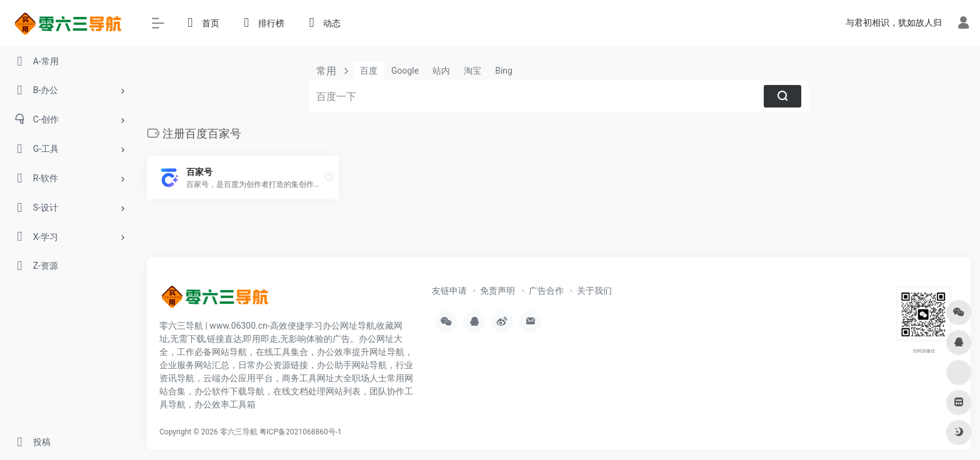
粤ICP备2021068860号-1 (301, 432)
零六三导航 (239, 432)
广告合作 (546, 291)
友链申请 (449, 291)
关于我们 (594, 291)
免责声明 (497, 291)
